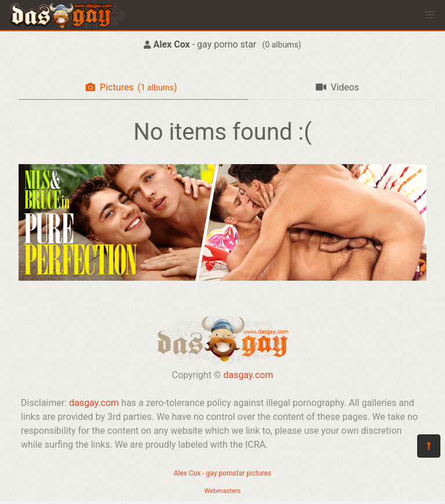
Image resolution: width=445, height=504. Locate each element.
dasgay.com (248, 375)
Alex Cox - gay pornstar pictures (223, 473)
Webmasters (223, 491)
